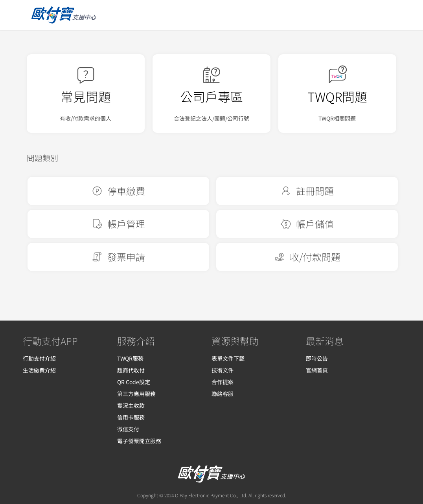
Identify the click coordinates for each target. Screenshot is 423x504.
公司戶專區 (211, 96)
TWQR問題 (337, 96)
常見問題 (86, 96)
